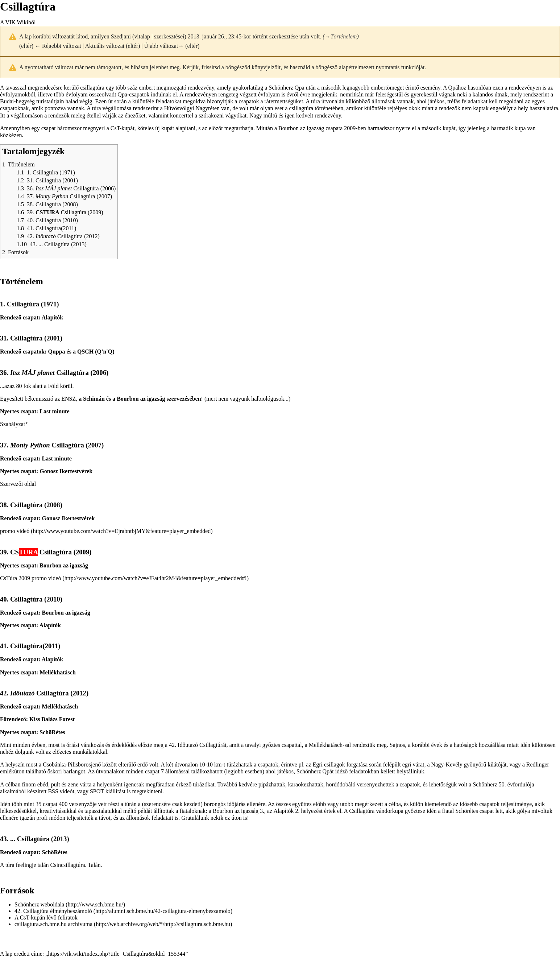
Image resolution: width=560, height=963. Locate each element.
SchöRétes (52, 732)
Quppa (56, 352)
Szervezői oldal (18, 484)
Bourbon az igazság (301, 128)
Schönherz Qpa (286, 88)
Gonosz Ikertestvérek (66, 471)
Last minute (54, 411)
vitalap (142, 36)
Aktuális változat (105, 46)
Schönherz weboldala (39, 904)
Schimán (94, 399)
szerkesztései (169, 36)
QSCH (85, 352)
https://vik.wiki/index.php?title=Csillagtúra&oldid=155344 (117, 954)
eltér (26, 46)
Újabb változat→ (164, 46)
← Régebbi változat (58, 46)
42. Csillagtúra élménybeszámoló (53, 911)
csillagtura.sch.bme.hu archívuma (53, 924)
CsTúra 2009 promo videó (30, 578)
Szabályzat (13, 424)
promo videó (15, 531)
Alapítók (53, 317)
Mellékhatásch (58, 672)
